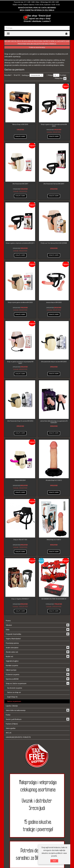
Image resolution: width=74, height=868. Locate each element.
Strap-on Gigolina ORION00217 (20, 599)
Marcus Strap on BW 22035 (20, 124)
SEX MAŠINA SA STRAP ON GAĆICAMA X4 (54, 599)
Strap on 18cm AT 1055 (20, 540)
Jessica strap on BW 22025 (54, 302)
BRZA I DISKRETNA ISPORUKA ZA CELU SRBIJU (37, 10)
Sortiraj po (26, 75)
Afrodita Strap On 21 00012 (54, 480)
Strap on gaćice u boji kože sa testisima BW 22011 (20, 243)
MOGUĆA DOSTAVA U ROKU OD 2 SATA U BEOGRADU (37, 8)
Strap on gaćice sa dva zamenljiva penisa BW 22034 (54, 125)
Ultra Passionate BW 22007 (20, 184)
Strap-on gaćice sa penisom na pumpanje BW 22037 (20, 362)
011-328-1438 (29, 2)
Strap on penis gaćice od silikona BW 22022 (20, 302)
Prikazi (50, 75)
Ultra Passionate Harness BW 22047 (54, 184)
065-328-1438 (54, 2)
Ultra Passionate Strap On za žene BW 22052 (20, 421)
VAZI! (54, 861)
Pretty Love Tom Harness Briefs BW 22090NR (54, 243)
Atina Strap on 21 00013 (54, 540)
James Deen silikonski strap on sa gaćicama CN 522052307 (54, 422)
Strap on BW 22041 (20, 480)
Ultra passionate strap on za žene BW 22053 (54, 362)
